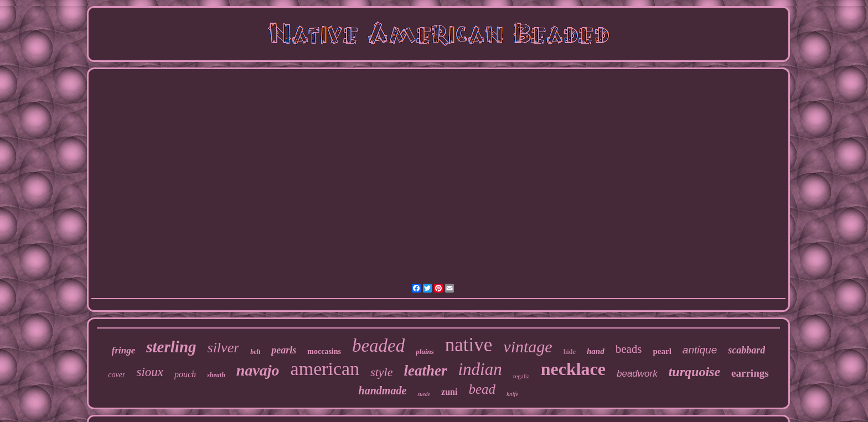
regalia (521, 376)
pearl (662, 351)
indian (480, 369)
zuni (449, 392)
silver (224, 348)
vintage (528, 347)
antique (700, 350)
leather (426, 371)
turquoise (694, 372)
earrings (750, 373)
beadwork (637, 374)
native (469, 345)
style (381, 372)
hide (570, 351)
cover (117, 375)
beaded (378, 346)
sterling (171, 347)
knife (512, 394)
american (325, 369)
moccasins (324, 351)
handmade (383, 390)
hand (596, 351)
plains (425, 351)
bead (482, 389)
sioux (150, 372)
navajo (258, 370)
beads (629, 349)
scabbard (746, 350)
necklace (573, 369)
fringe (124, 350)
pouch (185, 374)
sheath (216, 375)
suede (424, 394)
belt (255, 352)
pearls (284, 350)
